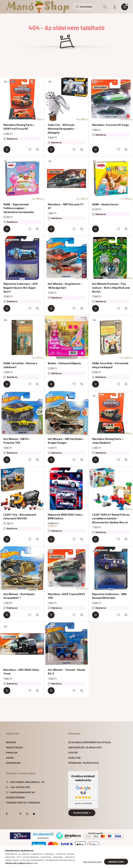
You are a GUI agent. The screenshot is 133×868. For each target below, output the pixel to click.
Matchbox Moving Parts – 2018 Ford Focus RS (19, 127)
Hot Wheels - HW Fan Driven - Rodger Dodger (66, 441)
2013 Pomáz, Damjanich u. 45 (27, 782)
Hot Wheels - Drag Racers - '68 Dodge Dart (65, 286)
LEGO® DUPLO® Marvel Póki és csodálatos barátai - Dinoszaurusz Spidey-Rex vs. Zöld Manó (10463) (111, 520)
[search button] (105, 7)
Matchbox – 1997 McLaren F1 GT (65, 206)
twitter (14, 814)
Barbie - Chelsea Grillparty (64, 363)
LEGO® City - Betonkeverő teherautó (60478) (20, 516)
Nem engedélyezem (93, 862)
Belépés (11, 742)
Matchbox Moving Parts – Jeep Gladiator (108, 441)
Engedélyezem (116, 862)
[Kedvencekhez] (30, 149)
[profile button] (115, 7)
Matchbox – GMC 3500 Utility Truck (21, 672)
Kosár (10, 758)
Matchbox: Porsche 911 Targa (110, 125)
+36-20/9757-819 (20, 787)
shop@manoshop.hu (23, 792)
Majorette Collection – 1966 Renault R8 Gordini (109, 596)
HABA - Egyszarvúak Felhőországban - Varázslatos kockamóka (19, 208)
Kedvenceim (13, 763)
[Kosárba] (7, 149)
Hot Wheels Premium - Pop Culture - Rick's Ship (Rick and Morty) (111, 288)
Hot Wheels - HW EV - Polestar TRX (17, 441)
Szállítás (74, 758)
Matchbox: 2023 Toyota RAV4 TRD (66, 596)
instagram (27, 814)
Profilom (12, 753)
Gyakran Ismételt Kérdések (23, 803)
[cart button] (125, 7)
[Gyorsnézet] (37, 149)
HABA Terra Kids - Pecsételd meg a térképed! (110, 365)
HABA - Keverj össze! (105, 204)
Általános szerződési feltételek (90, 742)
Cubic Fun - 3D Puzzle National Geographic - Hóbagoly (62, 129)
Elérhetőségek (15, 797)
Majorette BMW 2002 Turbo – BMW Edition (66, 516)
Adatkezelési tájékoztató (85, 747)
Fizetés (73, 753)
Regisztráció (14, 747)
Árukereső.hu (43, 838)
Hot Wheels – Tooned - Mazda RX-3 (66, 672)
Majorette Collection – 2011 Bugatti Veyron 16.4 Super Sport (21, 288)
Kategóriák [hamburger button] (84, 7)
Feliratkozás (82, 813)
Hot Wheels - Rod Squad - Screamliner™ (20, 596)
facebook (7, 814)
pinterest (20, 814)
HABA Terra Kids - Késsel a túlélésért (20, 365)
